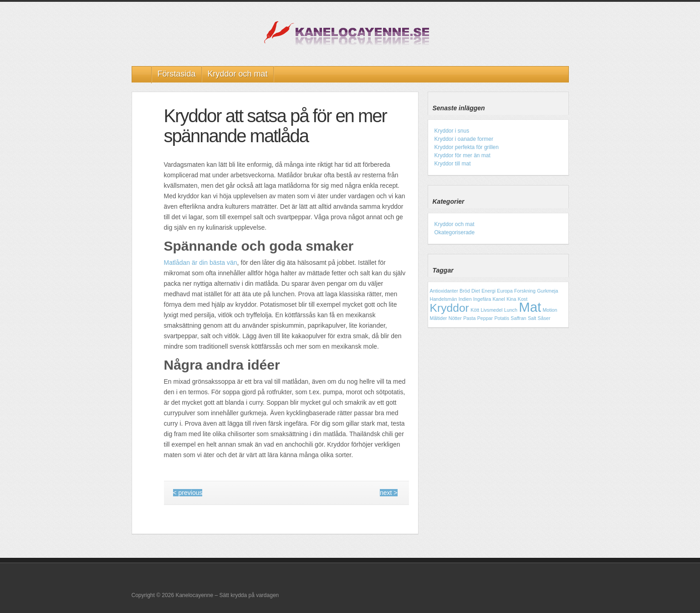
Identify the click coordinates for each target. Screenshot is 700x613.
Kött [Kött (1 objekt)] (475, 310)
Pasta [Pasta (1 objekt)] (469, 318)
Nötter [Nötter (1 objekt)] (455, 318)
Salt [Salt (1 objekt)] (532, 318)
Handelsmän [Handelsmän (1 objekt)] (444, 299)
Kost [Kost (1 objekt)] (523, 299)
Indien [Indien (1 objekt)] (465, 299)
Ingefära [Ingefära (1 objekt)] (482, 299)
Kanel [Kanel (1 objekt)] (499, 299)
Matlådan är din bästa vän (201, 263)
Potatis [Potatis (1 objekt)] (502, 318)
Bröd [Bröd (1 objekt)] (465, 291)
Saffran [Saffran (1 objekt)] (518, 318)
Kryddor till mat (453, 164)
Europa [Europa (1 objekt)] (505, 291)
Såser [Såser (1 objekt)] (544, 318)
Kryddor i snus (452, 131)
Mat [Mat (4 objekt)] (530, 307)
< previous (188, 493)
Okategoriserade (455, 232)
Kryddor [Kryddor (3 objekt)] (450, 308)
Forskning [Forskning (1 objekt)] (525, 291)
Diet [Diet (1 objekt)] (476, 291)
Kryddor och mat (238, 74)
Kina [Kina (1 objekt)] (511, 299)
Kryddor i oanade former (464, 139)
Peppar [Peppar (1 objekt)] (485, 318)
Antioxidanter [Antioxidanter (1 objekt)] (444, 291)
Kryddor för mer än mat (462, 155)
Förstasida (177, 74)
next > (389, 493)
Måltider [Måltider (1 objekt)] (439, 318)
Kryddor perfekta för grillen (467, 147)
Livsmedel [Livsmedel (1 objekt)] (492, 310)
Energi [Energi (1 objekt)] (488, 291)
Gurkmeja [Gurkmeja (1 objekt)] (547, 291)
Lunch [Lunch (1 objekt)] (511, 310)
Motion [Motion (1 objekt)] (550, 310)
